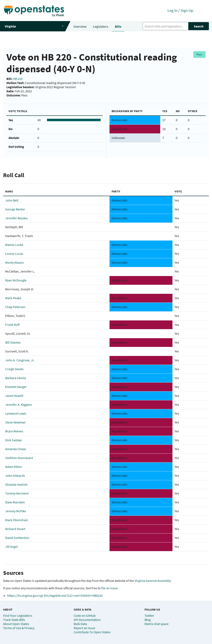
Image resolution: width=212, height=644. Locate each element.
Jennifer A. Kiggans (19, 404)
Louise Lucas (14, 254)
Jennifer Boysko (16, 218)
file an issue (109, 588)
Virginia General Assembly (152, 581)
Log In (172, 10)
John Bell (12, 200)
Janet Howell (14, 396)
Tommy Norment (17, 493)
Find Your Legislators (18, 616)
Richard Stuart (15, 529)
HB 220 (18, 79)
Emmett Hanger (16, 387)
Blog (148, 620)
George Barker (15, 209)
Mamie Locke (14, 245)
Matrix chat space (157, 624)
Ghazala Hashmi (16, 484)
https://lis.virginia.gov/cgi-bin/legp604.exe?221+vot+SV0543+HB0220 (55, 595)
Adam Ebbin (14, 467)
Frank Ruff (12, 325)
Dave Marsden (15, 502)
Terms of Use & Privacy (19, 628)
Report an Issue (84, 628)
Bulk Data (80, 624)
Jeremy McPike (16, 511)
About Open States (16, 624)
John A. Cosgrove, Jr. (20, 360)
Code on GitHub (85, 616)
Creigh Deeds (14, 369)
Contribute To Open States (92, 632)
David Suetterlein (17, 538)
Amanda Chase (16, 449)
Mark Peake (13, 298)
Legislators (101, 26)
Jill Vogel (11, 547)
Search (199, 26)
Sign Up (187, 10)
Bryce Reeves (14, 431)
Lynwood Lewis (16, 413)
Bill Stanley (13, 342)
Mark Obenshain (17, 520)
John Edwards (15, 476)
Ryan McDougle (16, 280)
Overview (80, 26)
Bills (118, 26)
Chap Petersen (15, 307)
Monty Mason (14, 262)
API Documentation (87, 620)
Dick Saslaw (13, 440)
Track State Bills (14, 620)
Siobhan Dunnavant (19, 458)
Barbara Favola (16, 378)
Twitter (149, 616)
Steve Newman (15, 422)
